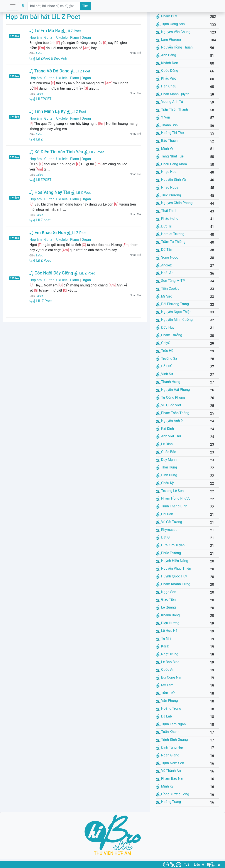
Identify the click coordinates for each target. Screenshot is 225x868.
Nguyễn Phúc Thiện (174, 568)
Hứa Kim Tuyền (170, 545)
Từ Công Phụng (171, 397)
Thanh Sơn (167, 125)
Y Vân (163, 117)
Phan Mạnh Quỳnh (173, 94)
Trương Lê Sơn (170, 491)
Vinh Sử (165, 374)
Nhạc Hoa (166, 172)
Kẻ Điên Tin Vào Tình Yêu (56, 152)
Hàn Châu (166, 86)
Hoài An (165, 273)
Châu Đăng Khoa (172, 164)
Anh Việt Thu (169, 436)
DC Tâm (165, 250)
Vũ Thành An (168, 771)
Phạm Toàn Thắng (173, 413)
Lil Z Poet (74, 31)
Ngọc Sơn (166, 592)
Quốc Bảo (166, 452)
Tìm (85, 6)
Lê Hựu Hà (167, 631)
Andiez (164, 265)
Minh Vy (165, 148)
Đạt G (163, 537)
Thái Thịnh (167, 211)
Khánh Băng (168, 615)
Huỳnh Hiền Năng (172, 561)
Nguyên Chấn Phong (174, 203)
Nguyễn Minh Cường (174, 320)
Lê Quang (166, 607)
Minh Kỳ (165, 786)
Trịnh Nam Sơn (170, 763)
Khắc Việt (166, 78)
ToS (187, 865)
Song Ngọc (167, 257)
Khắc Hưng (167, 218)
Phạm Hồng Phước (173, 498)
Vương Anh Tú (170, 102)
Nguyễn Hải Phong (173, 390)
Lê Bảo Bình (168, 662)
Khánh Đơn (167, 63)
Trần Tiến (166, 693)
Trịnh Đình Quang (172, 740)
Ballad (39, 53)
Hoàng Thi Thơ (170, 133)
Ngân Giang (168, 755)
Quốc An (165, 670)
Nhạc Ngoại (168, 187)
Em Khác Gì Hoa (48, 232)
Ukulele (62, 38)
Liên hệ (199, 865)
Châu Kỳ (165, 483)
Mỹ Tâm (165, 685)
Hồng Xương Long (173, 794)
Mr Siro (164, 296)
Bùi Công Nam (170, 677)
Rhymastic (167, 530)
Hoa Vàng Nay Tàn (50, 192)
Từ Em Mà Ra (45, 31)
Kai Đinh (165, 429)
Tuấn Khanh (168, 732)
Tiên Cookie (168, 288)
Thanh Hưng (168, 382)
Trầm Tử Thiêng (171, 242)
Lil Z (38, 139)
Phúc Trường (169, 553)
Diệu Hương (168, 623)
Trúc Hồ (165, 351)
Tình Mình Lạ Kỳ (47, 111)
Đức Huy (165, 327)
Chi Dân (165, 514)
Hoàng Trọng (169, 708)
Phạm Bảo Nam (171, 779)
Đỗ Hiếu (165, 366)
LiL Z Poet (87, 273)
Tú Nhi (164, 638)
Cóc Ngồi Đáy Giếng (51, 273)
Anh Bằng (166, 55)
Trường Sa (167, 359)
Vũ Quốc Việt (169, 405)
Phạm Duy (167, 16)
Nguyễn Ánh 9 (169, 421)
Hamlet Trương (170, 234)
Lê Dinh (164, 444)
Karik (163, 646)
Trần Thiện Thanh (172, 110)
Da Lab (164, 716)
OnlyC (163, 343)
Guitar (49, 38)
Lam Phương (169, 39)
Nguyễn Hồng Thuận (174, 47)
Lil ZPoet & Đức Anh (50, 58)
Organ (86, 38)
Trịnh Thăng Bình (172, 506)
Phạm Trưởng (169, 335)
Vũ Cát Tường (169, 522)
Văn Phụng (167, 701)
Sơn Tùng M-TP (171, 281)
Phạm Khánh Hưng (173, 584)
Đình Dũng (167, 475)
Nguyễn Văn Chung (173, 32)
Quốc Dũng (167, 71)
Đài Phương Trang (173, 304)
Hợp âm (36, 38)
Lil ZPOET (42, 99)
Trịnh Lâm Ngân (171, 724)
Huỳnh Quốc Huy (172, 576)
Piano (75, 38)
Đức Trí (164, 226)
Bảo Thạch (167, 141)
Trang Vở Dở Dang (49, 71)
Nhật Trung (167, 654)
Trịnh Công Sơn (171, 24)
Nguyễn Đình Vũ (171, 180)
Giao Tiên (166, 600)
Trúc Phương (169, 195)
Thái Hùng (167, 467)
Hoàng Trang (169, 802)
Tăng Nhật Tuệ (170, 156)
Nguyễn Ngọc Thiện (174, 312)
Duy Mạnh (166, 460)
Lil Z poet (42, 220)
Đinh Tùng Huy (170, 747)
